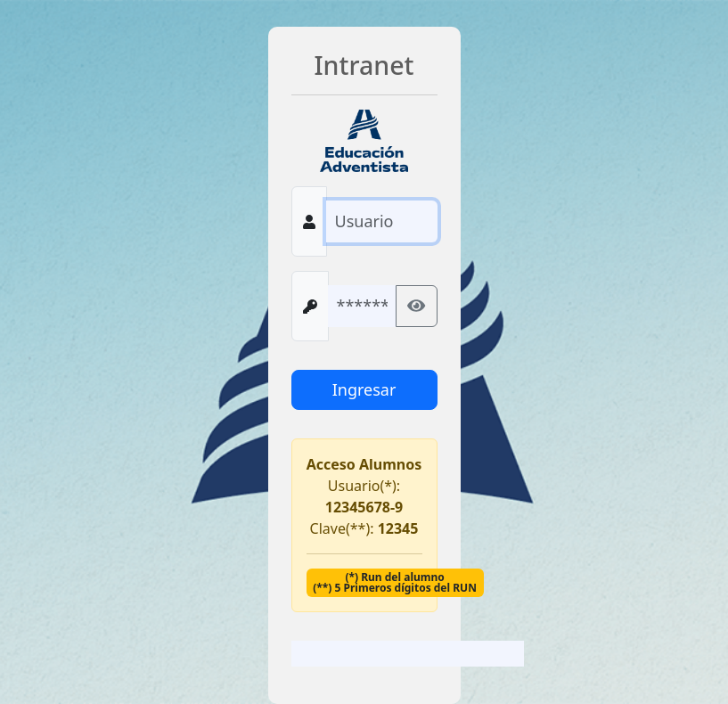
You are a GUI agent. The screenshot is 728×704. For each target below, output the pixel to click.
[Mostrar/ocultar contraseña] (416, 306)
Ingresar (364, 389)
